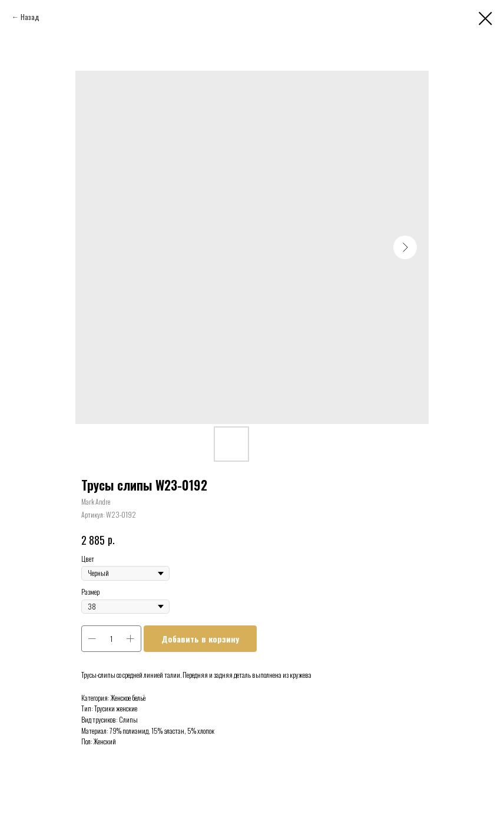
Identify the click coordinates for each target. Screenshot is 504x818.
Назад (30, 17)
